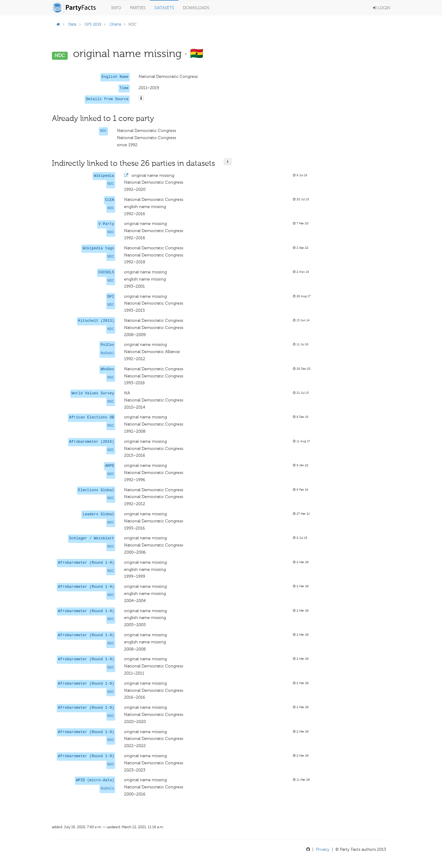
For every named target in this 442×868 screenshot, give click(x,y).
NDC (103, 131)
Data (72, 24)
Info (116, 8)
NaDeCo (107, 789)
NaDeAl (107, 353)
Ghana (115, 24)
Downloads (196, 8)
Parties (138, 8)
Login (382, 8)
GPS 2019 (93, 24)
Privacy (323, 849)
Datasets (164, 8)
